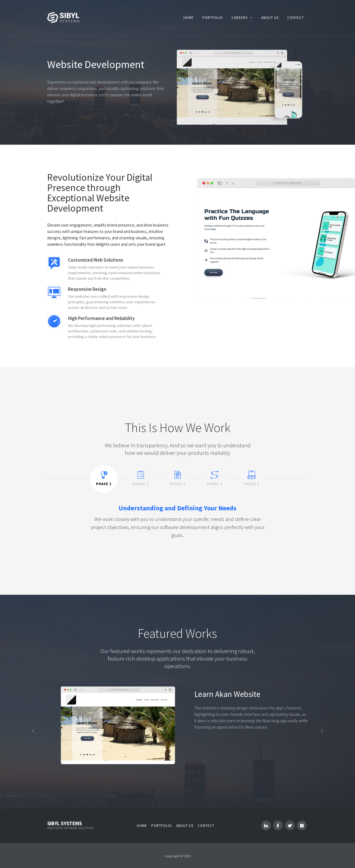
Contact (206, 826)
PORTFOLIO (213, 18)
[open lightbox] (118, 725)
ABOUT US (270, 18)
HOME (189, 18)
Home (142, 826)
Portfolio (162, 826)
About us (185, 826)
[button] (242, 18)
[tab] (104, 479)
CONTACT (296, 18)
